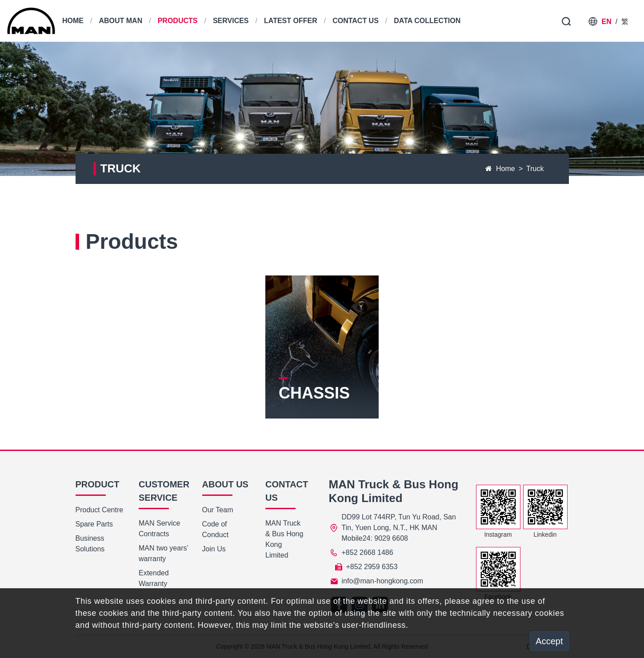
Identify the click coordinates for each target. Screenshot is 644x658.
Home (500, 169)
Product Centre (100, 510)
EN (607, 22)
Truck (535, 169)
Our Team (218, 510)
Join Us (214, 549)
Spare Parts (94, 524)
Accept (549, 641)
